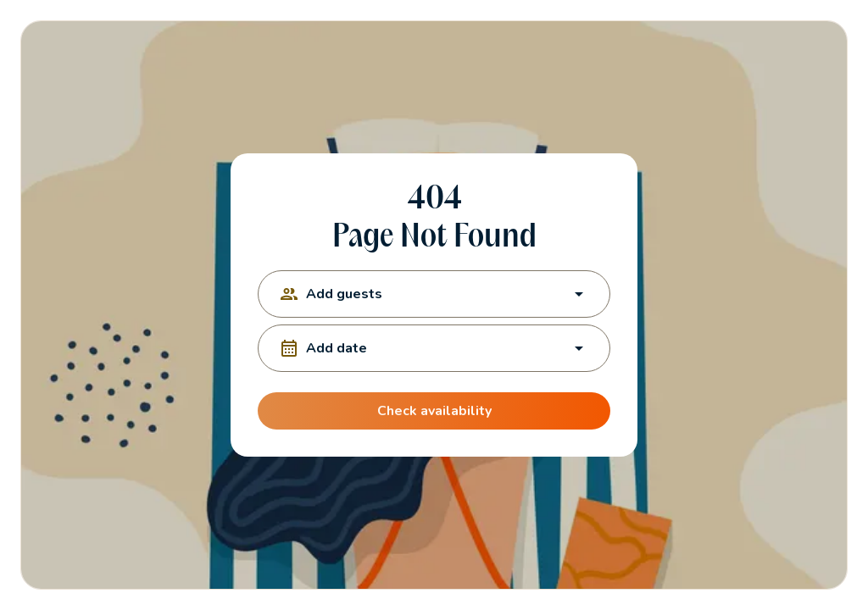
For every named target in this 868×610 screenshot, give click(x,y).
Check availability (434, 411)
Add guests (434, 294)
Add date (434, 348)
